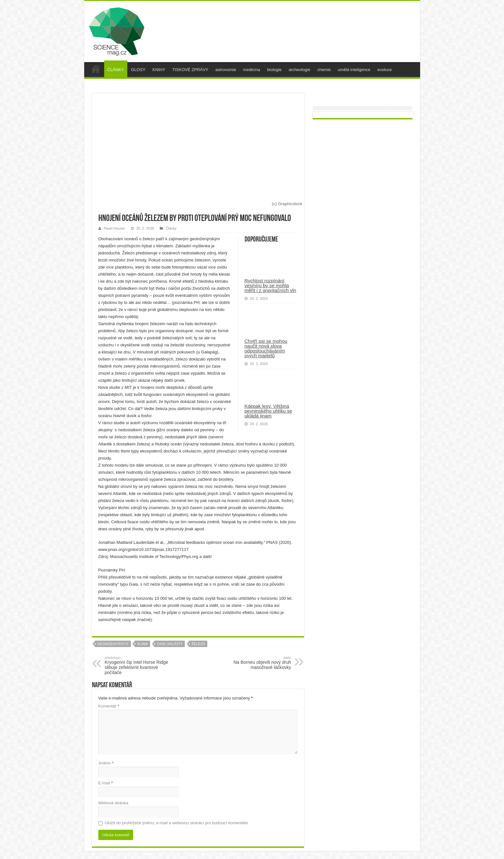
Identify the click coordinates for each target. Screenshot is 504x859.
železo (198, 644)
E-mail (106, 783)
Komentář (109, 706)
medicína (252, 70)
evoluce (385, 70)
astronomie (226, 70)
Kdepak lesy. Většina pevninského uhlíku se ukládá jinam (268, 411)
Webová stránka (113, 803)
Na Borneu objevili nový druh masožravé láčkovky (258, 663)
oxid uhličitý (170, 644)
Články (171, 228)
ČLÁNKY (116, 70)
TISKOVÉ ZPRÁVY (190, 70)
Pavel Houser (114, 228)
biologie (274, 70)
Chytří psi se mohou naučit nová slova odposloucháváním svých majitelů (266, 348)
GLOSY (138, 70)
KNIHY (159, 70)
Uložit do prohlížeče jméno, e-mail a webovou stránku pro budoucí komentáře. (177, 823)
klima (143, 644)
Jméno (106, 763)
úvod (96, 69)
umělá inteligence (354, 70)
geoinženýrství (113, 644)
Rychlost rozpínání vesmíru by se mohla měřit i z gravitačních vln (270, 285)
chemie (324, 70)
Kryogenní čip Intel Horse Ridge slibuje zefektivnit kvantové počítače (138, 665)
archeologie (299, 70)
